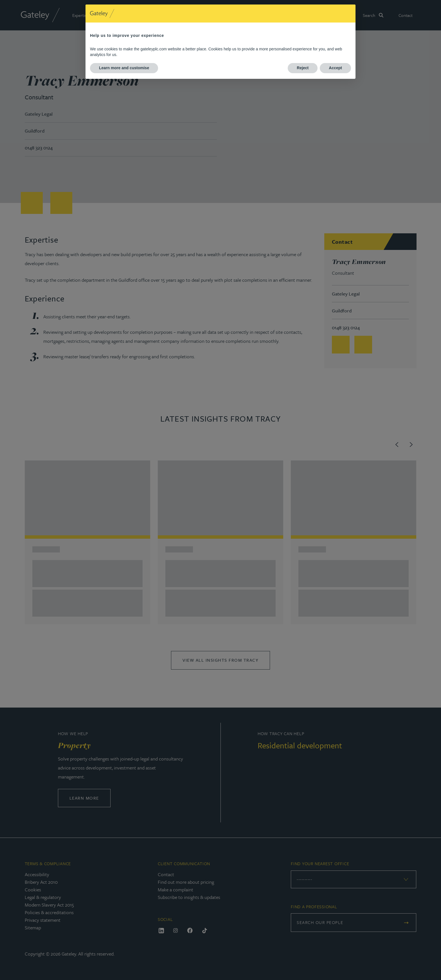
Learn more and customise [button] (124, 68)
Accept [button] (335, 68)
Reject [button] (303, 68)
